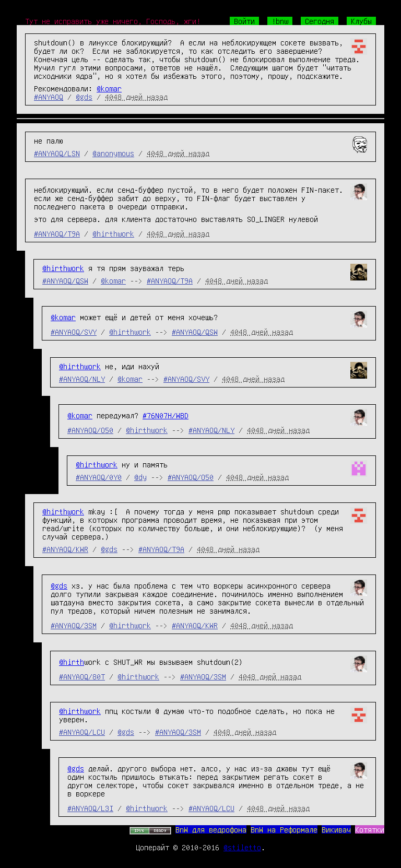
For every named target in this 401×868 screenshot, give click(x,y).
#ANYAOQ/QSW (65, 280)
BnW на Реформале (284, 829)
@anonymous (113, 153)
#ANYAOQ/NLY (82, 379)
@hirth (72, 662)
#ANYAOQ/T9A (57, 233)
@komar (109, 88)
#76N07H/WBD (166, 415)
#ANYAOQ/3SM (74, 625)
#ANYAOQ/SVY (74, 332)
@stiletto (242, 847)
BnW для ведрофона (211, 829)
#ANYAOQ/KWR (65, 549)
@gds (84, 97)
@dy (140, 477)
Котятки (370, 829)
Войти (244, 21)
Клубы (361, 21)
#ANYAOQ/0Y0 (99, 477)
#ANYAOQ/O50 (90, 430)
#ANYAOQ (49, 97)
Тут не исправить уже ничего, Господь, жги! (113, 21)
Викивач (336, 829)
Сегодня (320, 21)
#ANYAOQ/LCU (82, 732)
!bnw (280, 21)
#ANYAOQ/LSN (57, 153)
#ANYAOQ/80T (82, 676)
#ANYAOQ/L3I (90, 808)
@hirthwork (113, 233)
